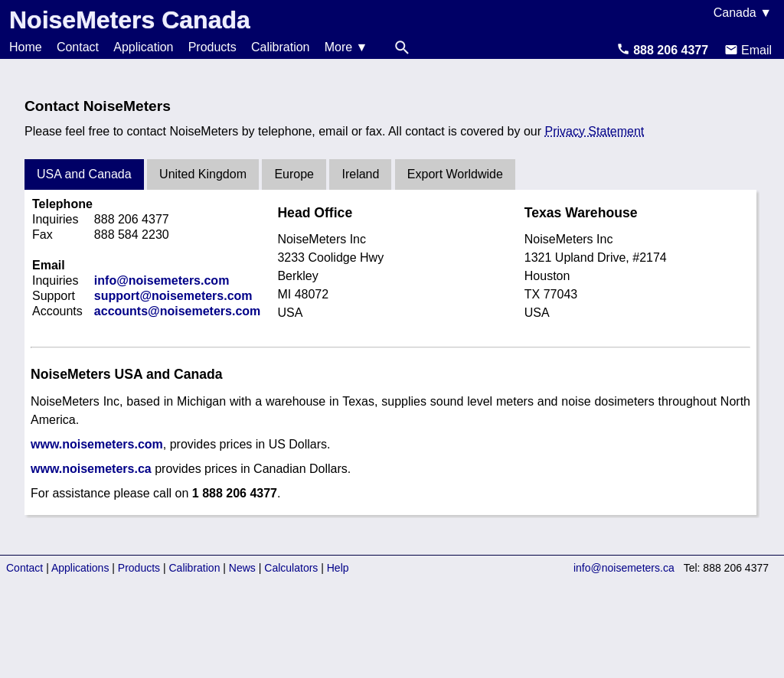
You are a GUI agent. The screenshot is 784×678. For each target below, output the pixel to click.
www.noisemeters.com (97, 444)
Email (748, 50)
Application (143, 47)
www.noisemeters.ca (91, 469)
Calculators (291, 568)
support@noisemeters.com (173, 296)
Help (338, 568)
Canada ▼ (743, 13)
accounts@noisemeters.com (177, 311)
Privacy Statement (594, 131)
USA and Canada (84, 174)
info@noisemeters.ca (624, 568)
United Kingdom (203, 174)
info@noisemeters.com (162, 280)
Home (26, 47)
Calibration (280, 47)
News (242, 568)
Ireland (360, 174)
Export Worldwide (455, 174)
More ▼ (346, 47)
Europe (294, 174)
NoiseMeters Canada (130, 20)
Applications (80, 568)
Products (212, 47)
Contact (78, 47)
